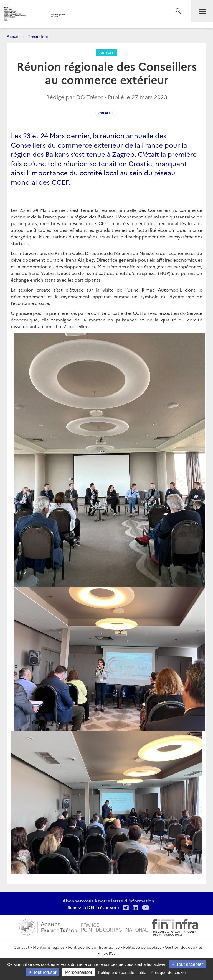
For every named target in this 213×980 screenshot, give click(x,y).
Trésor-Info (38, 36)
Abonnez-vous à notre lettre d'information (108, 901)
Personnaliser (79, 972)
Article (106, 52)
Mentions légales (49, 947)
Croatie (106, 113)
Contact (21, 947)
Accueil (14, 36)
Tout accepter (187, 964)
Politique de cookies (142, 947)
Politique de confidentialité (94, 947)
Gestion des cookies (184, 947)
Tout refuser (42, 972)
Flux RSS (108, 953)
